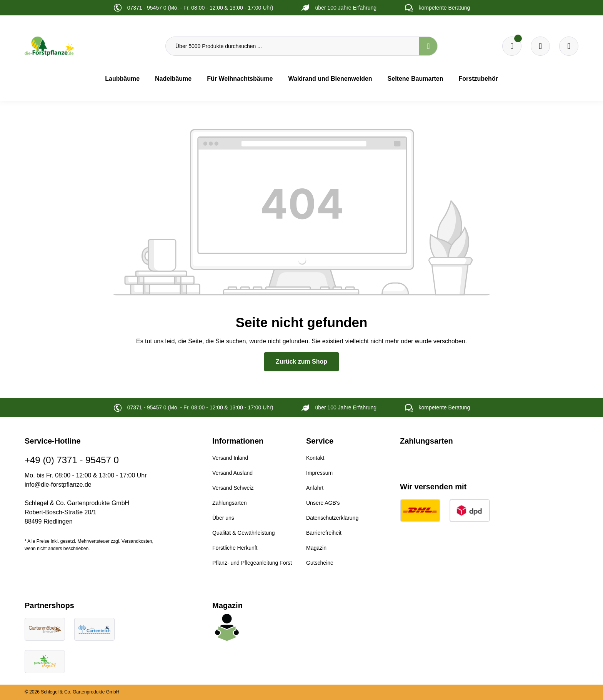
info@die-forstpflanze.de (58, 485)
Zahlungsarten (230, 503)
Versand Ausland (232, 473)
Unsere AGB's (323, 503)
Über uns (223, 518)
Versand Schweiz (233, 488)
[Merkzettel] (512, 46)
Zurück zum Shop (301, 362)
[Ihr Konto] (569, 46)
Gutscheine (320, 563)
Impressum (319, 473)
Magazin (316, 548)
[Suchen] (428, 46)
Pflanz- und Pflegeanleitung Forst (252, 563)
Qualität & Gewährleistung (244, 533)
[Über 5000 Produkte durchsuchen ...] (292, 46)
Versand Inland (230, 458)
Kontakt (315, 458)
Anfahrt (315, 488)
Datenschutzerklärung (332, 518)
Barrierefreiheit (324, 533)
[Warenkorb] (540, 46)
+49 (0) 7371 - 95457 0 (72, 460)
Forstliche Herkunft (235, 548)
